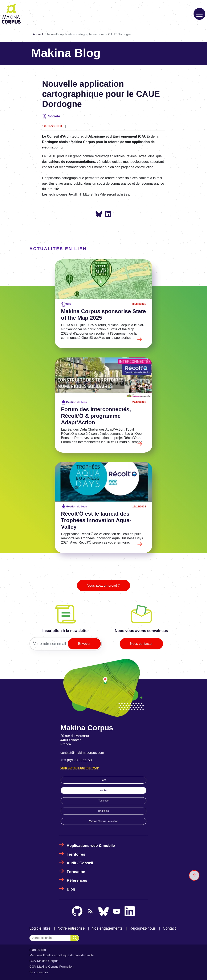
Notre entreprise (71, 928)
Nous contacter (141, 644)
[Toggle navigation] (199, 14)
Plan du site (38, 950)
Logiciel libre (40, 928)
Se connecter (39, 972)
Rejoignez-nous (143, 928)
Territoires (76, 854)
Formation (76, 872)
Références (77, 880)
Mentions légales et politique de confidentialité (62, 955)
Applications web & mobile (91, 846)
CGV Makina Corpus (44, 961)
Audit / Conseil (80, 863)
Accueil (38, 34)
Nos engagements (107, 928)
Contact (169, 928)
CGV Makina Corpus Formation (51, 966)
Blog (71, 889)
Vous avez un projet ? (103, 585)
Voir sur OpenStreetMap (80, 768)
